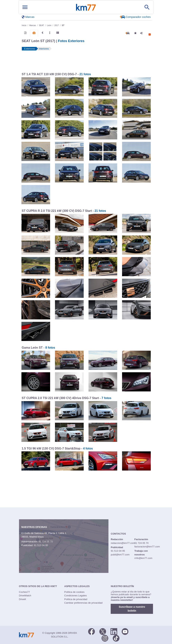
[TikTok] (116, 638)
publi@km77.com (120, 555)
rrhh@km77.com (143, 558)
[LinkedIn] (114, 631)
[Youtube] (125, 631)
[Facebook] (91, 631)
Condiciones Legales (76, 596)
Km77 (86, 7)
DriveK (23, 599)
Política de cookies (74, 592)
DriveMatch (25, 596)
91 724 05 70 (46, 542)
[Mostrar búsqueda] (147, 7)
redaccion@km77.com (123, 543)
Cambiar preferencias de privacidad (83, 603)
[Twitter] (103, 631)
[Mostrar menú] (25, 7)
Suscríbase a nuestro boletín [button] (132, 609)
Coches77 (25, 592)
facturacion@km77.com (147, 547)
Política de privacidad (76, 599)
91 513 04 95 (41, 545)
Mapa (41, 537)
